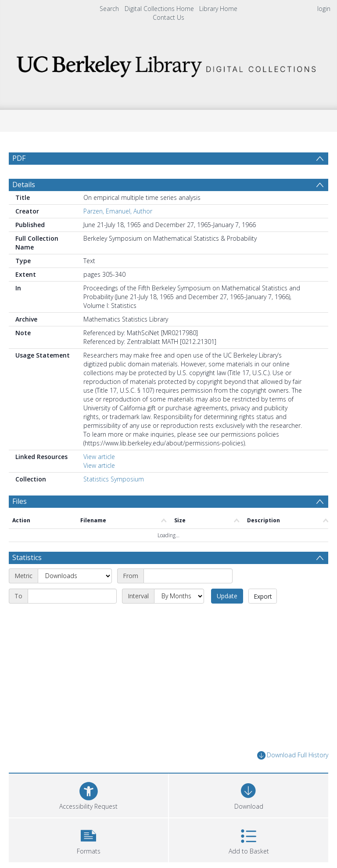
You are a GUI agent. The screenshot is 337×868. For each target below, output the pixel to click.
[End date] (72, 596)
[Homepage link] (168, 64)
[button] (88, 839)
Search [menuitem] (109, 9)
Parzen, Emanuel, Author (118, 211)
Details (24, 184)
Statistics (27, 557)
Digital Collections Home (159, 9)
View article (99, 457)
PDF (19, 158)
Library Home (218, 9)
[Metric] (75, 576)
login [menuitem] (324, 9)
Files (20, 501)
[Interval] (179, 596)
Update (227, 596)
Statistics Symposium (114, 479)
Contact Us (168, 17)
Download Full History (293, 755)
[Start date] (188, 576)
